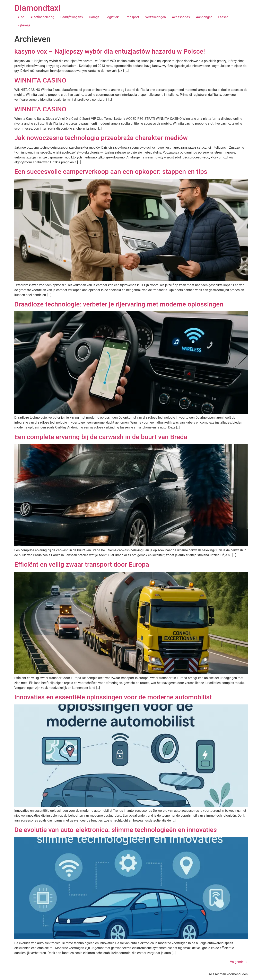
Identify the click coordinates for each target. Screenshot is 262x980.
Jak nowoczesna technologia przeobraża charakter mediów (101, 138)
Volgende (239, 962)
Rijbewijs (24, 25)
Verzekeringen (155, 17)
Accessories (181, 17)
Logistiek (112, 17)
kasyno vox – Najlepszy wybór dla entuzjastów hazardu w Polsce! (110, 51)
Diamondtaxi (37, 8)
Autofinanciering (42, 17)
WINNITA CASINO (40, 80)
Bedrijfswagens (72, 17)
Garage (94, 17)
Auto (21, 17)
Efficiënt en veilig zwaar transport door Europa (82, 564)
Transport (132, 17)
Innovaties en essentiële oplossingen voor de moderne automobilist (113, 697)
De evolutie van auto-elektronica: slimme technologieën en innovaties (116, 830)
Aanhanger (204, 17)
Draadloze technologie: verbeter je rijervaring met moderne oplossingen (119, 304)
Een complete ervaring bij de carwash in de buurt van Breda (101, 437)
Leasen (223, 17)
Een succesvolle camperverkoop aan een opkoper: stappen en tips (111, 172)
